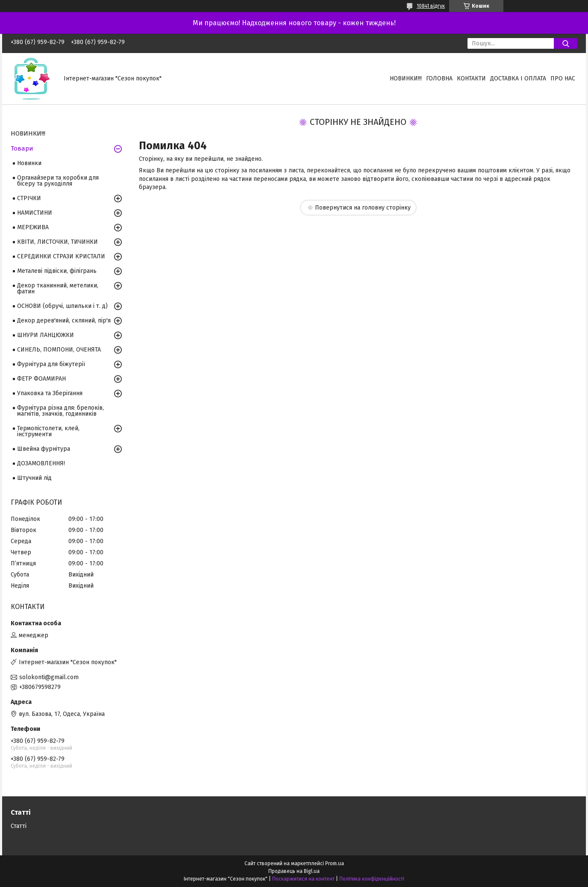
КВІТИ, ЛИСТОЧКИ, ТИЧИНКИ (57, 242)
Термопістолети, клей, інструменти (48, 431)
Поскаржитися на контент (303, 879)
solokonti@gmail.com (49, 677)
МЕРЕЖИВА (33, 227)
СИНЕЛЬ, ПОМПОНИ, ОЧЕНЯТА (59, 350)
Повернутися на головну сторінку (363, 208)
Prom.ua (335, 863)
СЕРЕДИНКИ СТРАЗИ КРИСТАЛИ (61, 256)
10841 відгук (431, 6)
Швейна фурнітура (44, 449)
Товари (22, 148)
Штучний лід (34, 478)
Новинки (29, 163)
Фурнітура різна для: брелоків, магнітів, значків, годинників (60, 411)
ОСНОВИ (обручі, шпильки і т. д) (62, 306)
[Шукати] (566, 43)
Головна (439, 78)
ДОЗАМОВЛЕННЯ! (41, 463)
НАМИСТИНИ (35, 213)
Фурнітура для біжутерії (51, 364)
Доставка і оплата (518, 78)
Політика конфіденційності (372, 879)
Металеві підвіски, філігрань (57, 271)
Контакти (471, 78)
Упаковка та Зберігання (50, 393)
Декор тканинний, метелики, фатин (58, 288)
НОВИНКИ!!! (406, 78)
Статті (19, 826)
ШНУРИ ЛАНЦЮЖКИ (46, 335)
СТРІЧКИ (29, 198)
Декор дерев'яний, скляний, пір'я (64, 321)
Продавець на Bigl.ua (294, 871)
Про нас (563, 78)
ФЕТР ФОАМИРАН (41, 379)
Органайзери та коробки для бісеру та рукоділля (58, 181)
